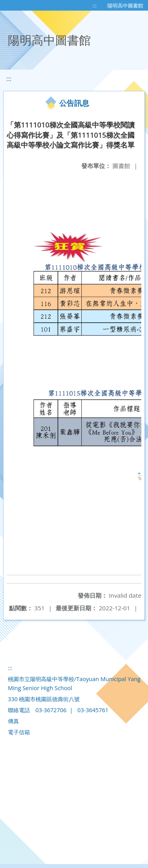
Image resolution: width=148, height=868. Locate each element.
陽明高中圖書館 (125, 6)
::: (95, 6)
